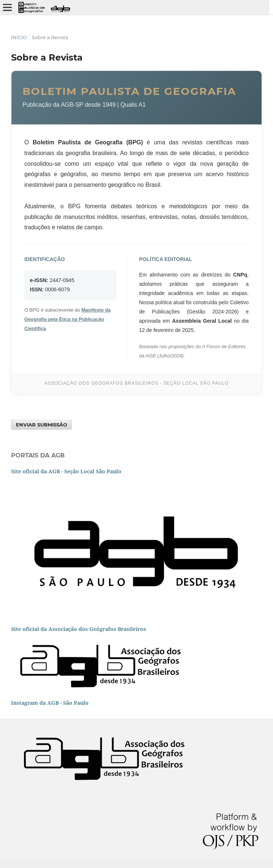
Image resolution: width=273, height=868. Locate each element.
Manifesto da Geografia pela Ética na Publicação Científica (68, 319)
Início (19, 37)
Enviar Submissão (42, 425)
